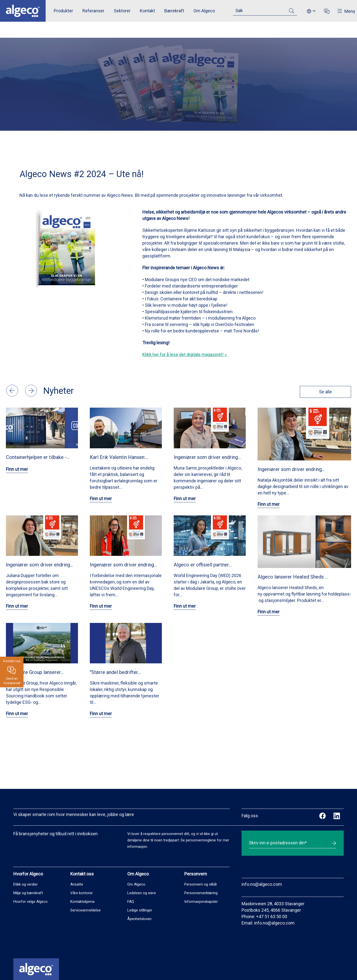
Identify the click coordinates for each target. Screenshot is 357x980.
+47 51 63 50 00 (272, 916)
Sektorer (122, 11)
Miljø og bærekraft (28, 893)
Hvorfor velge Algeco (30, 902)
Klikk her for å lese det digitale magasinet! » (185, 354)
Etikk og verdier (26, 884)
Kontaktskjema (82, 902)
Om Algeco (204, 11)
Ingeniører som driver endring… (207, 457)
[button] (13, 395)
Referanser (93, 11)
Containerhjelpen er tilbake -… (38, 457)
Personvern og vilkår (201, 884)
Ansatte (77, 884)
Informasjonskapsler (201, 902)
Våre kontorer (82, 893)
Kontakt (147, 11)
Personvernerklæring (201, 893)
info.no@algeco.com (262, 884)
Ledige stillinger (140, 910)
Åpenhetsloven (139, 919)
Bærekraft (174, 11)
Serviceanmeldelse (85, 910)
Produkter (63, 11)
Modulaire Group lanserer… (35, 672)
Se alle (325, 392)
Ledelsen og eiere (142, 893)
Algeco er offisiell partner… (203, 565)
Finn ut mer (17, 469)
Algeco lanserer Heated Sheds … (293, 577)
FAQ (131, 902)
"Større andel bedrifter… (115, 672)
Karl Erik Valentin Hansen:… (119, 457)
